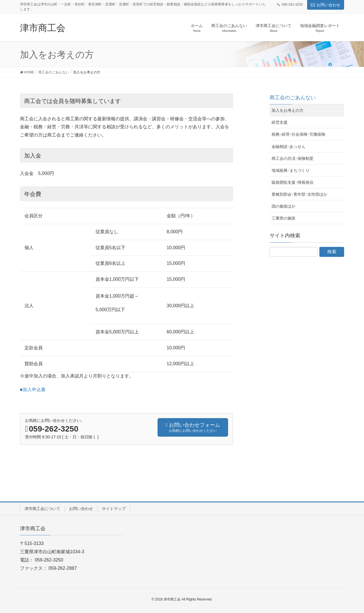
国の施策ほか (284, 206)
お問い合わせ (326, 5)
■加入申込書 (33, 390)
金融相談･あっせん (288, 146)
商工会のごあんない (293, 98)
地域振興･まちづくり (290, 170)
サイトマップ (114, 509)
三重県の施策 (284, 218)
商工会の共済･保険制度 (292, 158)
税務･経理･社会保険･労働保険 (298, 134)
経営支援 (280, 122)
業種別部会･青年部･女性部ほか (299, 194)
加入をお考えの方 (288, 110)
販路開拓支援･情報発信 (292, 182)
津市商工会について (42, 509)
